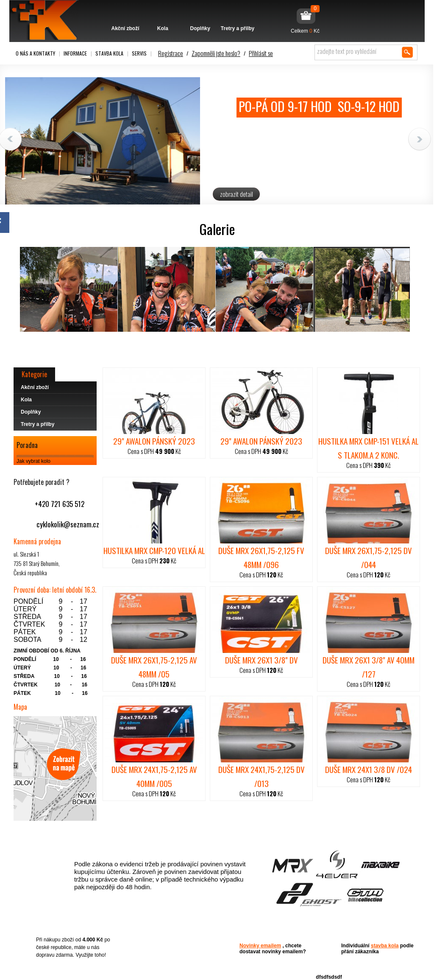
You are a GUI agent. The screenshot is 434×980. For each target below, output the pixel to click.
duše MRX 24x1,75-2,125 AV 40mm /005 (154, 776)
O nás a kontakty (35, 53)
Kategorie (34, 374)
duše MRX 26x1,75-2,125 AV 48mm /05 (154, 667)
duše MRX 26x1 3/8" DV (262, 660)
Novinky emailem (260, 946)
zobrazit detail (236, 194)
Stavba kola (109, 53)
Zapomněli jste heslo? (216, 53)
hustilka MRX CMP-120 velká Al (154, 550)
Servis (139, 53)
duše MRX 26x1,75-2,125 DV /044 (369, 557)
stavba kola (385, 946)
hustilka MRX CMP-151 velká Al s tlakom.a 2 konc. (369, 448)
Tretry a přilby (238, 16)
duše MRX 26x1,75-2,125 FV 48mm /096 (261, 557)
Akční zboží (125, 16)
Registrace (171, 53)
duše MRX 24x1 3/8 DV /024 (369, 769)
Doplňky (200, 16)
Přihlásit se (261, 53)
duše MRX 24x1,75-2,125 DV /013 (262, 776)
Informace (75, 53)
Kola (163, 16)
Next (420, 139)
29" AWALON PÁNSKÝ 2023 (154, 441)
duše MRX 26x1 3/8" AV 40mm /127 (369, 667)
